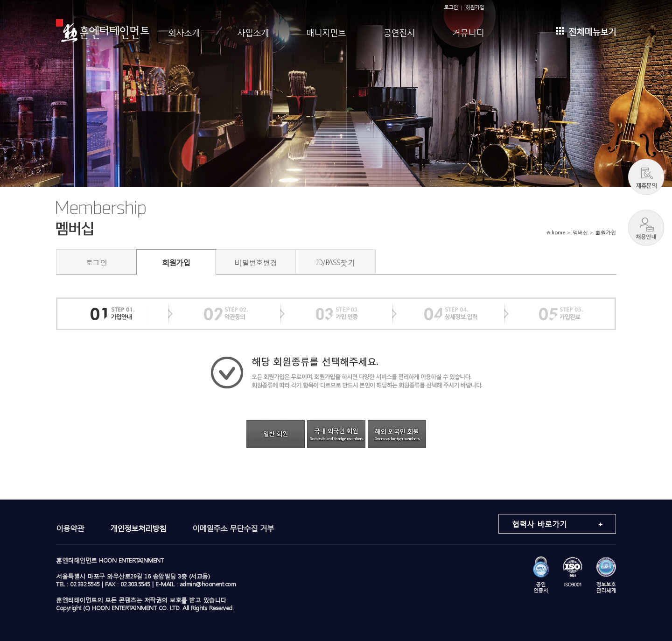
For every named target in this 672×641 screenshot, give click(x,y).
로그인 (451, 7)
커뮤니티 (468, 32)
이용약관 (70, 528)
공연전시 (399, 32)
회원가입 (475, 7)
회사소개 (184, 32)
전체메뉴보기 (586, 31)
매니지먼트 (326, 32)
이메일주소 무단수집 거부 (233, 528)
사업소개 (253, 32)
